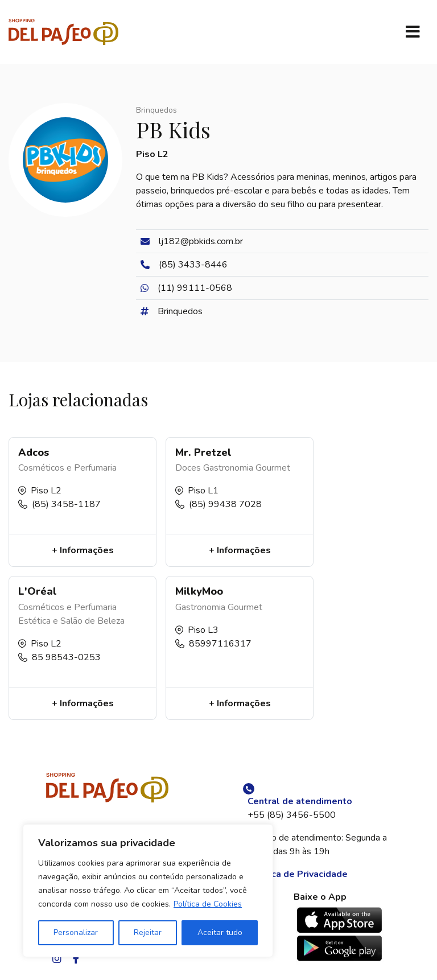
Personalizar (76, 932)
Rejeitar (148, 932)
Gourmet (273, 468)
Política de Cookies (208, 904)
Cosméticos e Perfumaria (67, 468)
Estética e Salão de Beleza (71, 621)
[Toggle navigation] (413, 32)
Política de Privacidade (298, 874)
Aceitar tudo (220, 932)
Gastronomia (228, 468)
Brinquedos (156, 110)
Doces (188, 468)
